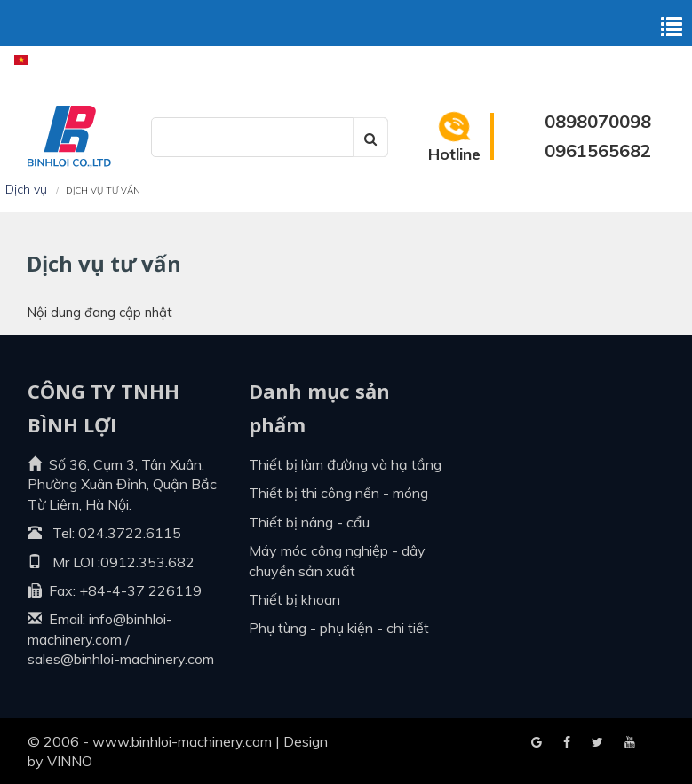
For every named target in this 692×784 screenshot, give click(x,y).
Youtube (597, 743)
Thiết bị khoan (294, 599)
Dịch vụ (26, 189)
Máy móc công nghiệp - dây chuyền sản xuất (337, 560)
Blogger (630, 743)
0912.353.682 (147, 562)
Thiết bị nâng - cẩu (309, 522)
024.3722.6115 (130, 533)
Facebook (537, 743)
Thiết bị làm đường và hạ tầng (345, 464)
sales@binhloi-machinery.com (121, 659)
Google (567, 743)
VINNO (70, 761)
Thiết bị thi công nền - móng (338, 493)
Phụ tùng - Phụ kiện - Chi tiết (339, 628)
